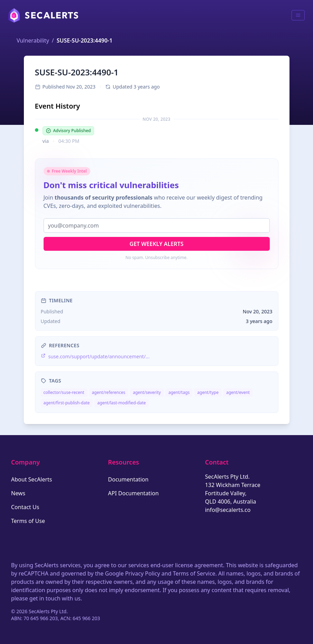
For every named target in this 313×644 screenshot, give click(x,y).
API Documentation (133, 493)
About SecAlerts (31, 479)
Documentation (128, 479)
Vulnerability (33, 40)
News (18, 493)
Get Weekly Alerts (157, 244)
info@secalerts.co (228, 510)
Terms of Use (28, 521)
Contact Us (25, 507)
